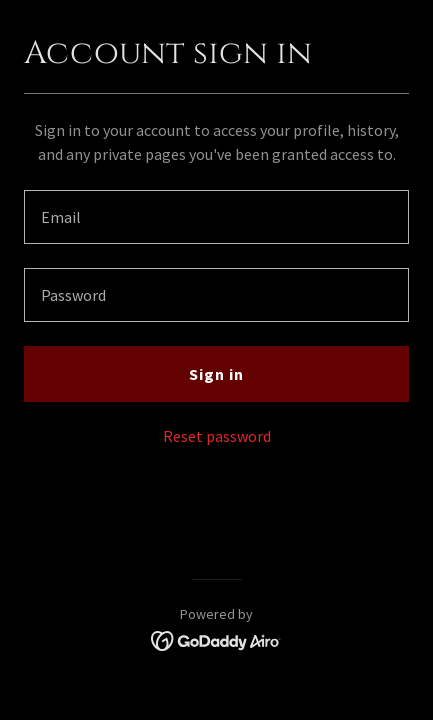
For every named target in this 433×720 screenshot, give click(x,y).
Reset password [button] (217, 436)
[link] (216, 639)
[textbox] (216, 217)
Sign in (216, 374)
